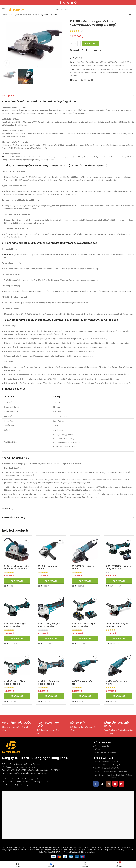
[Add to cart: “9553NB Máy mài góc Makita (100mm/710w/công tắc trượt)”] (51, 581)
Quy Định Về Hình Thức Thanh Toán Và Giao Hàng (113, 776)
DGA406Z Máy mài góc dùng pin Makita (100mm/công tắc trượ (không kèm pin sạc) (15, 627)
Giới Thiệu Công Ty (101, 746)
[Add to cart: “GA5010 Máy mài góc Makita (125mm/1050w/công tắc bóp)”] (85, 696)
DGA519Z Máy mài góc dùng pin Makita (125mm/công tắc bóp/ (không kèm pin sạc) (49, 685)
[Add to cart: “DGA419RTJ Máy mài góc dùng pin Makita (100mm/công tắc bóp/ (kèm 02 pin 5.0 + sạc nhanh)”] (85, 638)
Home (5, 15)
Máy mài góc (75, 72)
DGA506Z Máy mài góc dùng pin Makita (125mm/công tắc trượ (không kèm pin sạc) (117, 627)
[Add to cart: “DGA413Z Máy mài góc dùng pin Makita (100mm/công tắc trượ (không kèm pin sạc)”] (51, 638)
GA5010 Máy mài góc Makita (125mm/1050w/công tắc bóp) (84, 685)
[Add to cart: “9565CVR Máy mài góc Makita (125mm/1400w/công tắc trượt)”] (85, 581)
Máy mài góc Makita (89, 72)
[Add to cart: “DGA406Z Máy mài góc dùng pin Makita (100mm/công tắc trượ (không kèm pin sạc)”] (17, 638)
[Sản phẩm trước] (127, 15)
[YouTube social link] (115, 784)
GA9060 (79, 69)
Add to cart (91, 43)
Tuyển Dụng (98, 749)
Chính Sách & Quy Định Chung (105, 761)
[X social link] (64, 3)
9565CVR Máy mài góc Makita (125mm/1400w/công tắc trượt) (84, 570)
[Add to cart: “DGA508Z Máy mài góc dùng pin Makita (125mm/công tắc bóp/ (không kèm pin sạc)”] (17, 696)
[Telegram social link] (75, 3)
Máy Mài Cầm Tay (111, 62)
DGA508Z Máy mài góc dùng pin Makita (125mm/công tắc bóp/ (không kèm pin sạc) (15, 685)
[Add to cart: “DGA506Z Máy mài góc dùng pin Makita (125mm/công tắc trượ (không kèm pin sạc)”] (119, 638)
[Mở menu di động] (3, 9)
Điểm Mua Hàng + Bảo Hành (104, 752)
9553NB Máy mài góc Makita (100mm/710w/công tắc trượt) (50, 570)
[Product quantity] (75, 43)
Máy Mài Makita (31, 15)
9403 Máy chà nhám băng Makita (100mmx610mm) (17, 567)
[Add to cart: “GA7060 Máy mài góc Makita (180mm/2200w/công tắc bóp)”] (119, 696)
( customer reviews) (90, 31)
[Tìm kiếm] (68, 9)
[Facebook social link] (60, 3)
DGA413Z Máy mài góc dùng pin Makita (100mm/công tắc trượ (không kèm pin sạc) (49, 627)
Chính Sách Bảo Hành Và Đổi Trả (106, 768)
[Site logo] (16, 9)
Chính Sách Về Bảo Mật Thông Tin (107, 765)
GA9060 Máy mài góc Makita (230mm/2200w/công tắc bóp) (108, 69)
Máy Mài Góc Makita (48, 15)
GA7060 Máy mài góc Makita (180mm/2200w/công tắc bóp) (118, 685)
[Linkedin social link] (72, 3)
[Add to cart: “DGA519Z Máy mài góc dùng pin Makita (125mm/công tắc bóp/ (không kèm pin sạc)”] (51, 696)
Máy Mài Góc (86, 65)
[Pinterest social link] (68, 3)
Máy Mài (99, 62)
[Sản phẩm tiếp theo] (133, 15)
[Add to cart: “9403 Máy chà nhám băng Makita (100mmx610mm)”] (17, 581)
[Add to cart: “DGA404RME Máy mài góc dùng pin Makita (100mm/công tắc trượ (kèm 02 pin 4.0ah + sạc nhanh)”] (119, 581)
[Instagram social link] (109, 784)
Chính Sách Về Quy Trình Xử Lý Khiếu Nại (110, 771)
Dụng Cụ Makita (16, 15)
